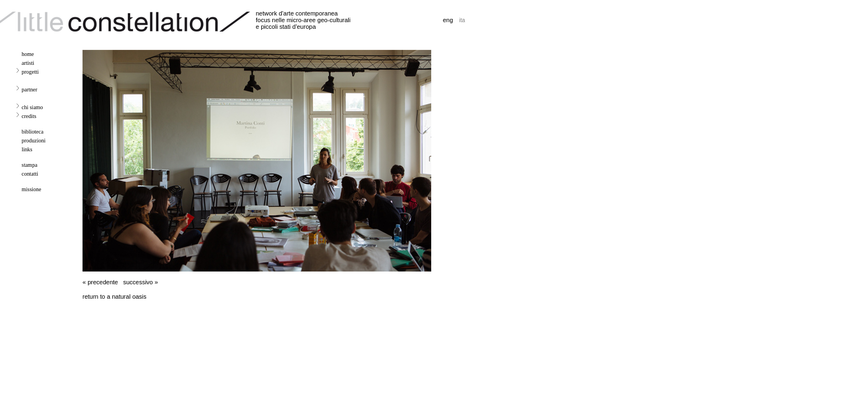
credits (29, 116)
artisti (28, 63)
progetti (30, 72)
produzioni (33, 140)
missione (32, 189)
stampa (29, 165)
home (28, 54)
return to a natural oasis (115, 296)
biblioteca (32, 132)
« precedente (100, 282)
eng (448, 20)
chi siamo (32, 107)
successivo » (140, 282)
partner (29, 89)
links (27, 149)
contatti (30, 174)
